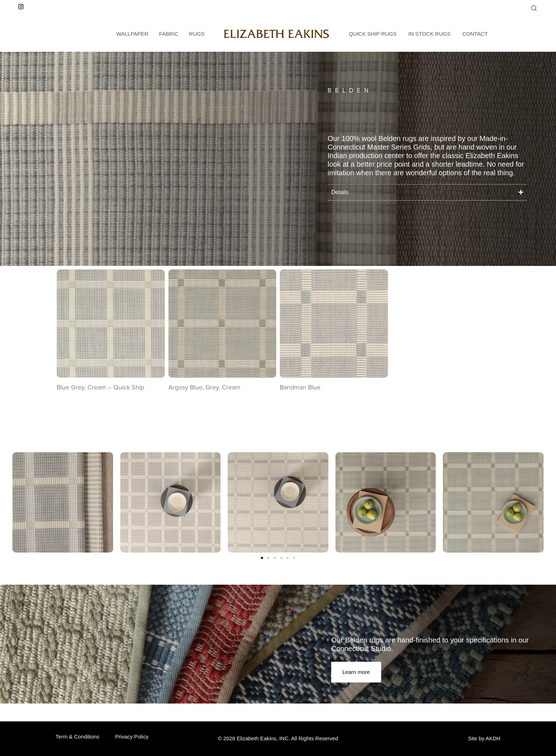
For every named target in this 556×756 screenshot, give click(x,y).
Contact (475, 34)
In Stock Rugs (429, 34)
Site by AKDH (484, 738)
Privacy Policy (132, 737)
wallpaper (132, 34)
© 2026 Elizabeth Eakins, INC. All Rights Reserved (278, 738)
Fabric (169, 34)
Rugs (197, 34)
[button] (534, 8)
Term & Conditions (78, 737)
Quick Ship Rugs (373, 34)
